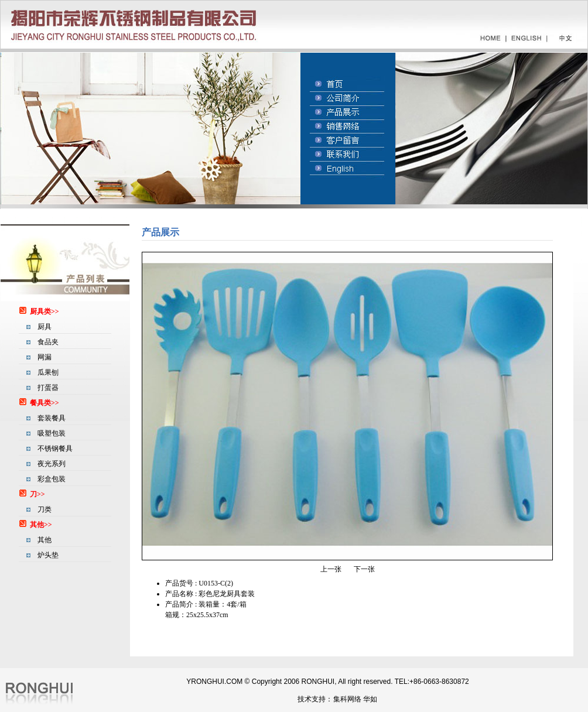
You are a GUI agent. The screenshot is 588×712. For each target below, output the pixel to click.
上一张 (331, 569)
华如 (370, 699)
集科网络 (347, 699)
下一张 (364, 569)
